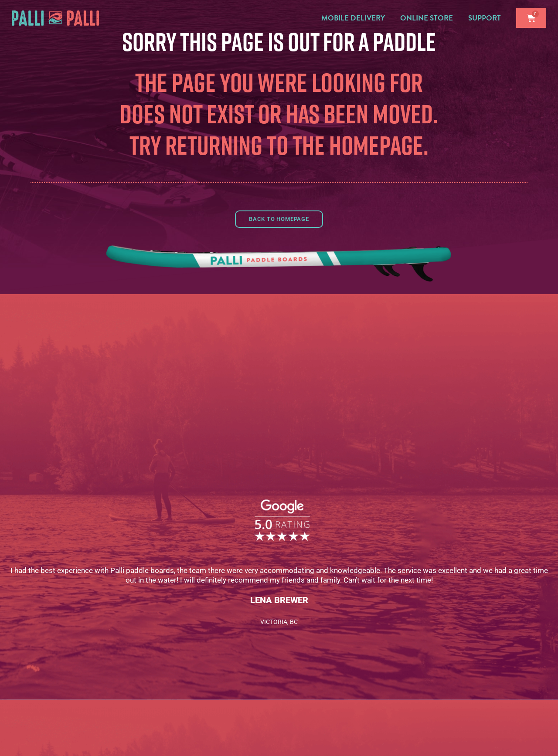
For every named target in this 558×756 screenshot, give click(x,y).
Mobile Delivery (355, 18)
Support (487, 18)
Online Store (429, 18)
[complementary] (538, 736)
